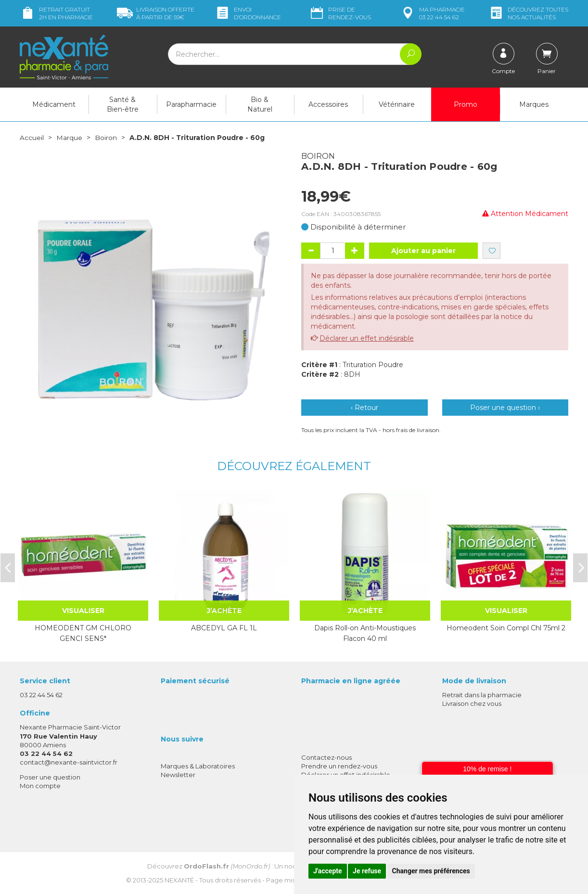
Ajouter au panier (423, 251)
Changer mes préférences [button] (431, 871)
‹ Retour (364, 408)
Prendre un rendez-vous (339, 766)
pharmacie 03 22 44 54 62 (432, 13)
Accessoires (328, 104)
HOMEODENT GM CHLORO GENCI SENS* (83, 633)
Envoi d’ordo (248, 13)
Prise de (340, 13)
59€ (156, 13)
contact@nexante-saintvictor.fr (69, 762)
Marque (69, 138)
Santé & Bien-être (123, 104)
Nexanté (179, 880)
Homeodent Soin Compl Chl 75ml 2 (506, 627)
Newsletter (178, 774)
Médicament (54, 104)
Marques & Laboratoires (198, 766)
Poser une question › (505, 408)
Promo (466, 104)
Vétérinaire (397, 104)
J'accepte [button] (328, 871)
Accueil (32, 138)
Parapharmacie (191, 104)
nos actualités (528, 13)
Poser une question (50, 777)
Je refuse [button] (367, 871)
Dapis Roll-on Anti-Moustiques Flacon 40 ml (365, 633)
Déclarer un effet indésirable (367, 338)
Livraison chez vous (472, 703)
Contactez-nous (326, 757)
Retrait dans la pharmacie (482, 694)
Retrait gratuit (56, 13)
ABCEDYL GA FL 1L (224, 627)
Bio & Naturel (260, 104)
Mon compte (40, 786)
